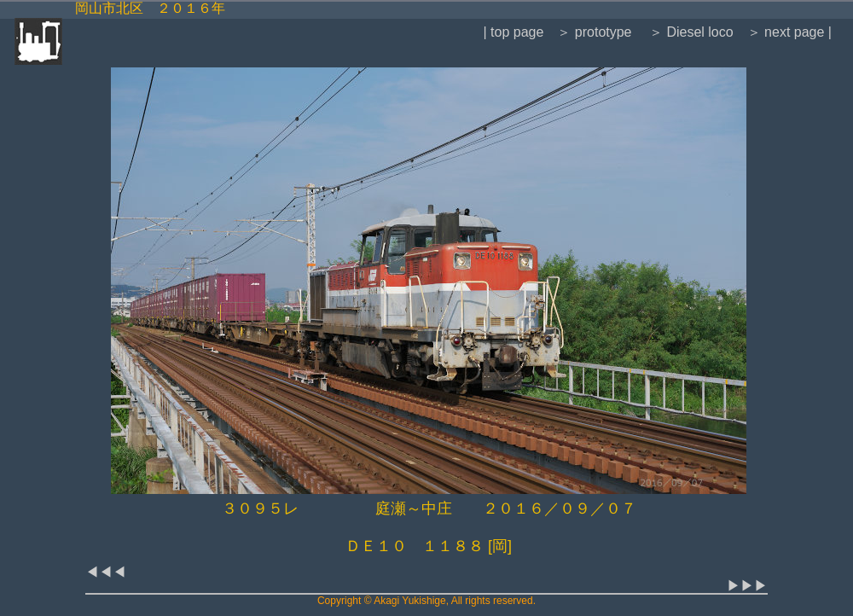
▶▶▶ (747, 586)
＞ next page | (789, 32)
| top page (513, 32)
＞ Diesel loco (690, 32)
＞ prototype (594, 32)
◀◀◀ (106, 572)
